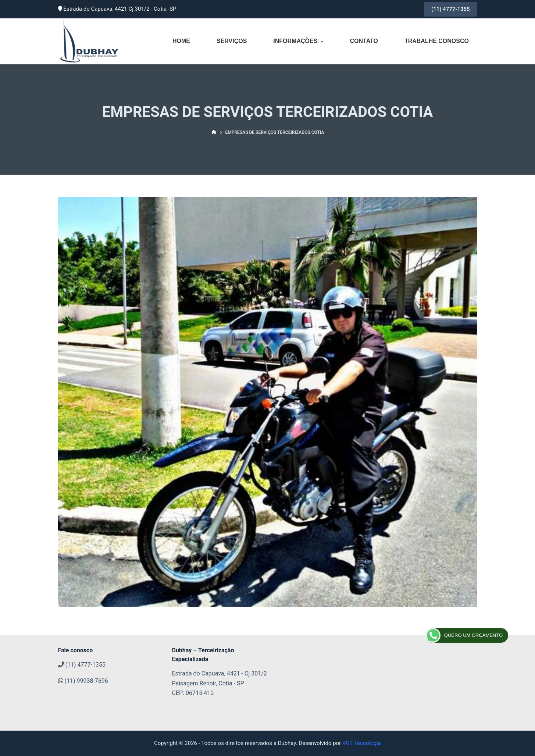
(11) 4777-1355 (451, 9)
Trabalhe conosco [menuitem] (437, 41)
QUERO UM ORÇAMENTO (464, 635)
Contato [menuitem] (364, 41)
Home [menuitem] (181, 41)
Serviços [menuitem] (232, 41)
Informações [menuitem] (299, 41)
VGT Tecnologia (362, 743)
